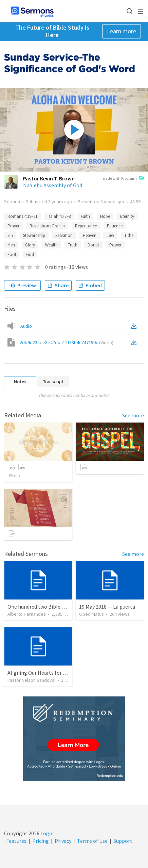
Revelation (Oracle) (47, 226)
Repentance (86, 226)
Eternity (127, 216)
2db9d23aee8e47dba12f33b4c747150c (67, 342)
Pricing (41, 841)
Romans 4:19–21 (22, 216)
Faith (85, 216)
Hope (105, 216)
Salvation (64, 235)
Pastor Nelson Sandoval (31, 680)
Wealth (51, 245)
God (30, 254)
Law (110, 235)
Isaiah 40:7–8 (59, 216)
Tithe (129, 235)
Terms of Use (92, 841)
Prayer (13, 226)
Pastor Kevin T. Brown (49, 178)
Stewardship (34, 235)
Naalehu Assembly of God (53, 185)
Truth (73, 245)
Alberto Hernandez (27, 614)
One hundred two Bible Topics (42, 607)
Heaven (90, 235)
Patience (115, 226)
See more (133, 415)
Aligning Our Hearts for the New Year (50, 673)
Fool (12, 254)
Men (11, 245)
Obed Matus (91, 614)
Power (115, 245)
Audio (26, 326)
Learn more (122, 31)
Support (123, 841)
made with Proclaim (123, 179)
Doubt (93, 245)
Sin (10, 235)
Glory (30, 245)
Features (16, 841)
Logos (47, 833)
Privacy (63, 841)
